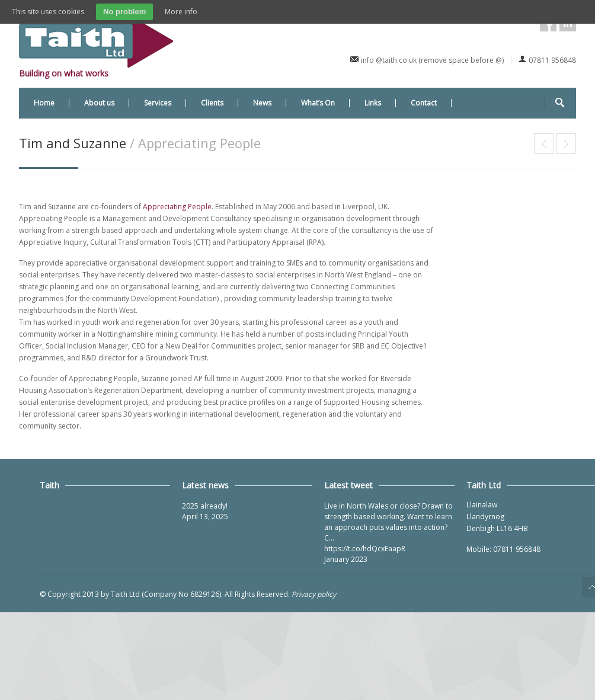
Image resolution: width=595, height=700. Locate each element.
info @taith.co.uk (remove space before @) (432, 60)
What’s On (318, 103)
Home (44, 103)
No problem (124, 12)
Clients (212, 103)
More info (181, 12)
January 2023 (346, 559)
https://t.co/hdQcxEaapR (365, 549)
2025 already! (205, 506)
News (262, 103)
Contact (424, 103)
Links (373, 103)
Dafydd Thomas (566, 143)
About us (99, 103)
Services (158, 103)
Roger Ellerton (544, 143)
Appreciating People (177, 207)
